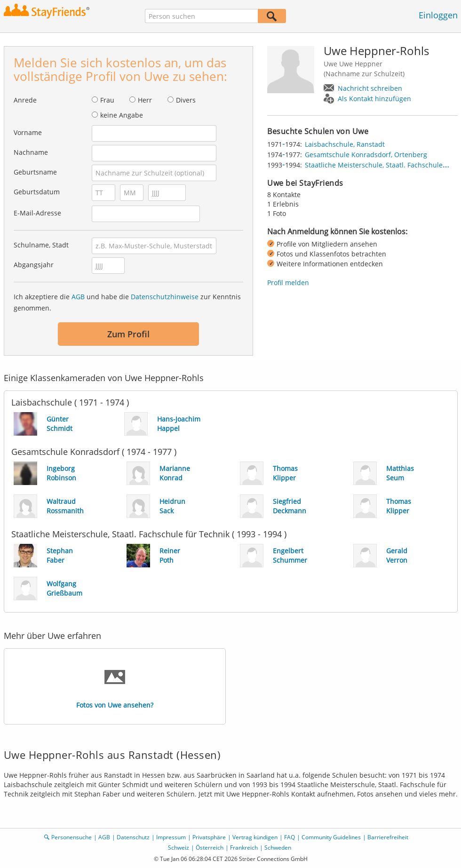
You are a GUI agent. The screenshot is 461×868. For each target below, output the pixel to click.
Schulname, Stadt (41, 245)
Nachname (31, 152)
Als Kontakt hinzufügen (374, 99)
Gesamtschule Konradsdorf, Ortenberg (366, 155)
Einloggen (438, 15)
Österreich (210, 848)
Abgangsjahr (34, 265)
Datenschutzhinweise (165, 297)
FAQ (290, 837)
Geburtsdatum (37, 192)
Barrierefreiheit (388, 837)
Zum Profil (128, 334)
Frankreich (244, 848)
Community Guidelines (331, 837)
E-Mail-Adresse (37, 213)
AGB (78, 297)
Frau (107, 100)
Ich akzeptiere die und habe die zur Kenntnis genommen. (127, 302)
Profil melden (288, 283)
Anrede (25, 100)
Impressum (171, 837)
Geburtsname (35, 172)
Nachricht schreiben (370, 88)
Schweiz (179, 848)
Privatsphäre (209, 837)
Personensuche (72, 837)
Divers (186, 100)
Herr (145, 100)
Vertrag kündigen (255, 837)
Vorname (28, 132)
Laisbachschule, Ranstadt (345, 144)
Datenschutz (133, 837)
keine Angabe (122, 115)
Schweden (278, 848)
